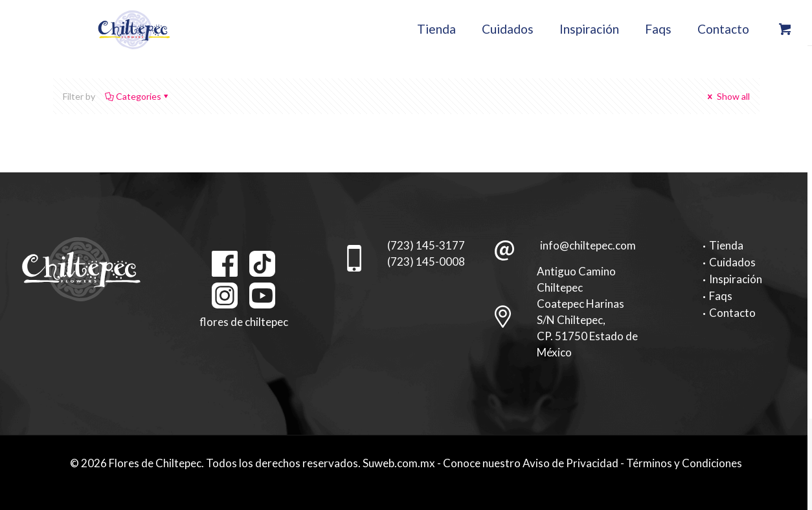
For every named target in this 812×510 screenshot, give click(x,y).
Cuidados (732, 262)
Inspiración (736, 279)
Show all (728, 96)
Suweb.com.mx (399, 463)
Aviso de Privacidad (570, 463)
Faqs (721, 296)
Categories (138, 96)
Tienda (726, 245)
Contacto (732, 313)
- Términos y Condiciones (681, 463)
